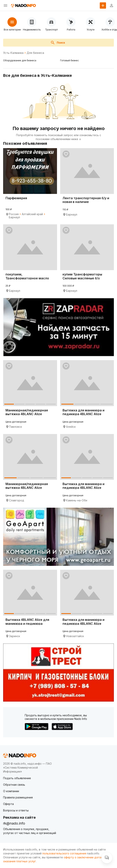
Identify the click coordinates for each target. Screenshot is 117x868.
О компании (11, 791)
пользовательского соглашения (64, 853)
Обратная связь (14, 785)
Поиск (58, 43)
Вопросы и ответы (16, 810)
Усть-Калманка (13, 53)
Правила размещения (18, 797)
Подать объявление (17, 778)
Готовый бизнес (69, 60)
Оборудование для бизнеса (20, 60)
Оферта (8, 804)
